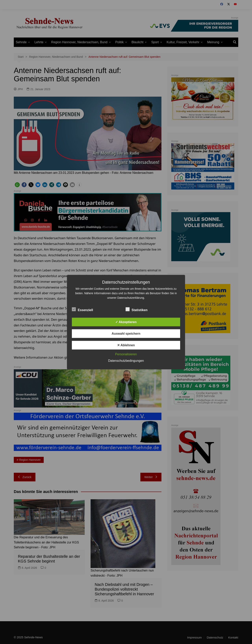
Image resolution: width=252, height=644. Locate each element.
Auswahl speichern (126, 333)
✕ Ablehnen (126, 345)
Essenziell (82, 309)
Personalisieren (126, 354)
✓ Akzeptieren (126, 322)
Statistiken (137, 309)
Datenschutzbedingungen (126, 360)
